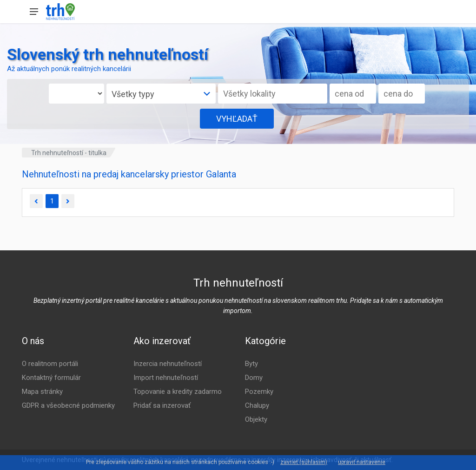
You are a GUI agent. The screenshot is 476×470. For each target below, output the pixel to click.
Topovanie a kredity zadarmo (178, 392)
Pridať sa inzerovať (162, 405)
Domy (254, 378)
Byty (251, 364)
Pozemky (259, 392)
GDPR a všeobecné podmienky (68, 405)
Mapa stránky (42, 392)
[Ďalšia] (68, 201)
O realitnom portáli (50, 364)
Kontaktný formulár (51, 378)
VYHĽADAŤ (237, 119)
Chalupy (257, 405)
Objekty (256, 419)
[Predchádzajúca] (36, 201)
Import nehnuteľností (166, 378)
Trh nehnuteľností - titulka (69, 153)
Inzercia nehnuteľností (168, 364)
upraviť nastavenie (362, 462)
